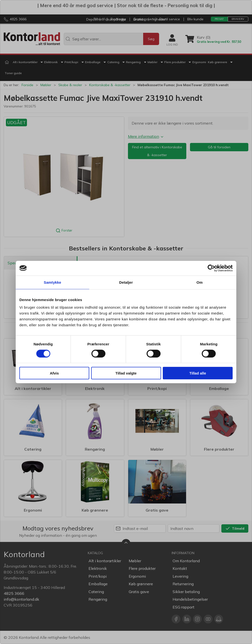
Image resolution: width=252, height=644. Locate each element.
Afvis (54, 373)
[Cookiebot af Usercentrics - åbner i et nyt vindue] (211, 268)
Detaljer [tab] (126, 282)
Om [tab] (199, 282)
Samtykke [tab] (53, 282)
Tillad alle (198, 373)
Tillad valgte (126, 373)
